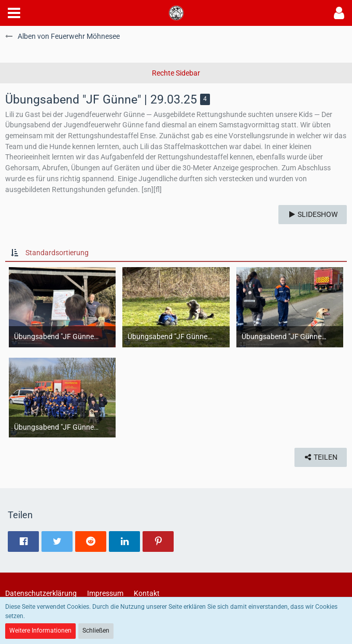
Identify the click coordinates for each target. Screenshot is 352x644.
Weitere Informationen (40, 631)
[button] (14, 13)
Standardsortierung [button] (57, 253)
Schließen (96, 631)
